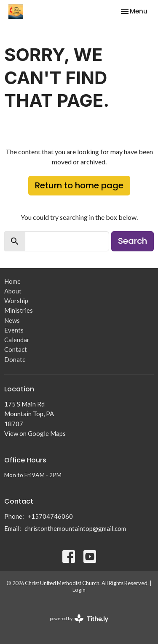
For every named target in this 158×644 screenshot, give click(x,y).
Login (79, 590)
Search (133, 241)
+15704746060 (50, 516)
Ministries (19, 310)
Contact (16, 349)
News (12, 320)
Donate (15, 359)
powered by (79, 619)
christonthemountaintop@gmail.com (75, 528)
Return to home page (79, 185)
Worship (16, 301)
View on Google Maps (35, 433)
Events (14, 330)
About (13, 291)
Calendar (17, 340)
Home (12, 281)
